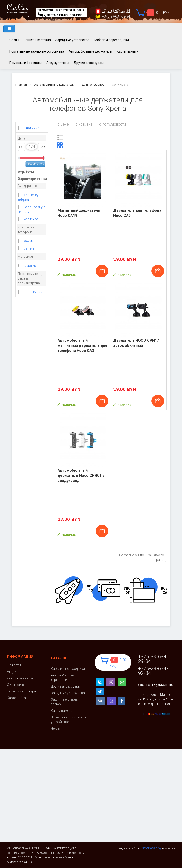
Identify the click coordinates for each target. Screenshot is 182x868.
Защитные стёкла (37, 40)
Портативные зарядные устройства (37, 51)
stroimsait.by (152, 848)
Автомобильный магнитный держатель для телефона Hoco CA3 (82, 346)
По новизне (83, 124)
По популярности (111, 124)
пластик (30, 266)
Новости (14, 665)
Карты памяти (128, 51)
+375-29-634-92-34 (116, 16)
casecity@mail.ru (156, 685)
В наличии (31, 128)
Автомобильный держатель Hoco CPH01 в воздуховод (81, 476)
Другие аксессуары (89, 63)
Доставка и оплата (22, 678)
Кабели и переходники (111, 40)
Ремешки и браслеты (26, 63)
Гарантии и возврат (22, 691)
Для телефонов (93, 85)
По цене (62, 124)
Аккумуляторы (58, 63)
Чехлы (14, 40)
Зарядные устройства (72, 40)
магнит (29, 248)
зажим (28, 241)
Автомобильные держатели (90, 51)
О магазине (16, 685)
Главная (21, 85)
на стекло (31, 219)
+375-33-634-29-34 (116, 11)
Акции (12, 672)
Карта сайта (16, 698)
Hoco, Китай (33, 292)
